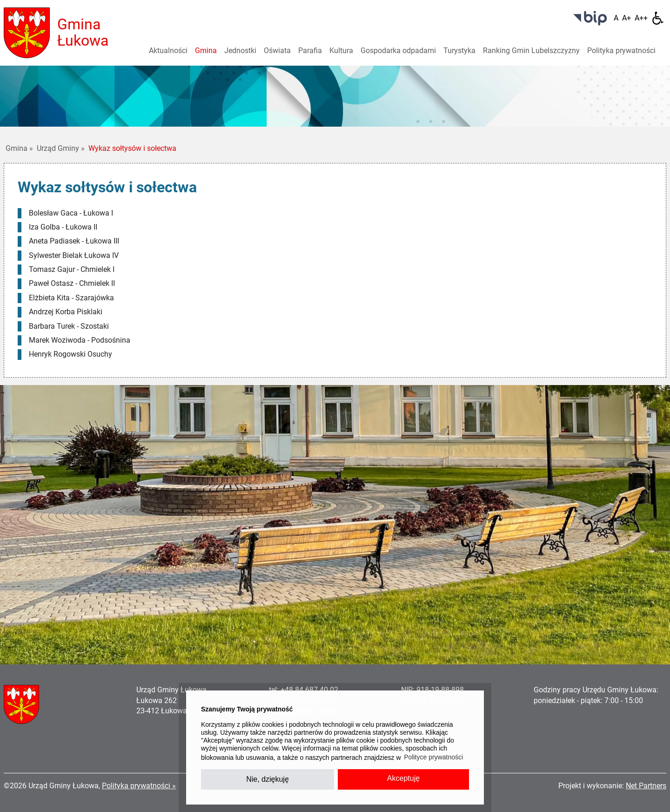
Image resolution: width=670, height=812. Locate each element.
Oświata (277, 51)
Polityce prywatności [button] (433, 757)
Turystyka (459, 51)
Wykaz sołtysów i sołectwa (132, 148)
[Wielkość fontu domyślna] (616, 18)
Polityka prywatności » (139, 786)
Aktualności (168, 51)
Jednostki (240, 51)
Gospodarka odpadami (398, 51)
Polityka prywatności (621, 51)
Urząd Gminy (61, 148)
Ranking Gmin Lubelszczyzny (531, 51)
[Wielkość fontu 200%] (641, 18)
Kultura (341, 51)
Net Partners (646, 786)
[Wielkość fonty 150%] (626, 18)
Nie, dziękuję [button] (268, 779)
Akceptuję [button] (403, 778)
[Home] (27, 32)
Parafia (310, 51)
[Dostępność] (658, 18)
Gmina (206, 51)
